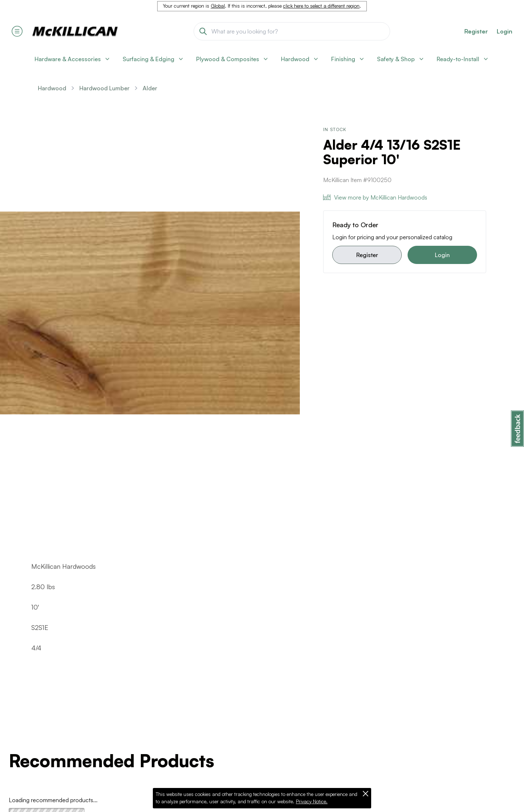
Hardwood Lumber (104, 88)
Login (505, 31)
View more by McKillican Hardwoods (375, 197)
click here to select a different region (321, 6)
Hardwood (52, 88)
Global (218, 6)
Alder (150, 88)
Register (367, 255)
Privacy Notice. (312, 801)
